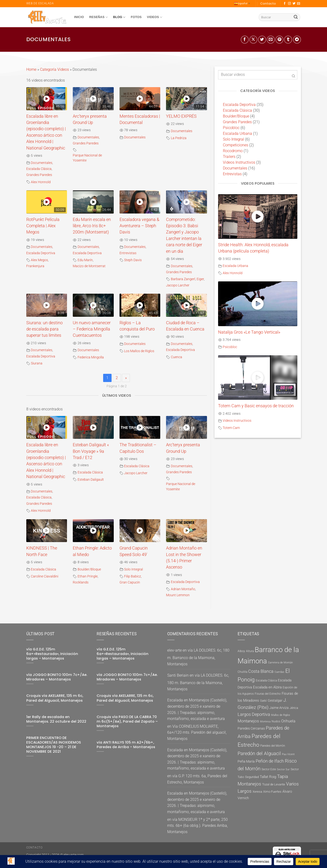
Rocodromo (233, 151)
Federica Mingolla (91, 357)
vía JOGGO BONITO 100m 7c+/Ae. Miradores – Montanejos (57, 677)
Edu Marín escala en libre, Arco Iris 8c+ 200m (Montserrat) (92, 226)
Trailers (229, 157)
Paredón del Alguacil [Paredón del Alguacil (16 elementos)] (259, 753)
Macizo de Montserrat (89, 266)
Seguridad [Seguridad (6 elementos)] (252, 777)
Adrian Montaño (183, 589)
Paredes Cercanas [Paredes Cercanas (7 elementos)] (251, 728)
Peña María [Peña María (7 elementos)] (246, 761)
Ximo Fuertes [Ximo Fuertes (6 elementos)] (272, 792)
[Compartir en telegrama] (297, 40)
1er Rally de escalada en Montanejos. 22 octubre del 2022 (56, 719)
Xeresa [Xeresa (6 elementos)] (257, 792)
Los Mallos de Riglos (139, 351)
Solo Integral (133, 569)
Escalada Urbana (237, 133)
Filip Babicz (133, 576)
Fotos (136, 17)
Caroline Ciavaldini (45, 576)
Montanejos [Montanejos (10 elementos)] (248, 721)
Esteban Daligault (91, 480)
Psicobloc (231, 128)
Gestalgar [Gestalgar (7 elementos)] (275, 700)
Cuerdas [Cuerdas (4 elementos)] (279, 672)
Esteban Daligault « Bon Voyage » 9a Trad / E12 (91, 451)
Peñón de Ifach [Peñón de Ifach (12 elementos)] (270, 761)
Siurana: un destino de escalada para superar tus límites (44, 329)
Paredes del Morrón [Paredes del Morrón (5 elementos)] (273, 746)
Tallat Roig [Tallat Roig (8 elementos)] (268, 777)
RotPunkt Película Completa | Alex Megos (43, 226)
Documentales (42, 163)
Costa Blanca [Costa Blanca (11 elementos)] (261, 671)
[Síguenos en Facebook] (285, 4)
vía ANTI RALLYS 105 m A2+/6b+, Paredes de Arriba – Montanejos (126, 745)
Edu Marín (85, 260)
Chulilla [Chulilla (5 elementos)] (242, 672)
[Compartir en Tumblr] (288, 40)
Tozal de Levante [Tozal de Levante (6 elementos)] (274, 784)
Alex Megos (39, 260)
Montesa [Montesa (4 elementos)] (265, 722)
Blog (119, 17)
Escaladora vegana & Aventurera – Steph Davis (139, 226)
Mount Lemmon (178, 595)
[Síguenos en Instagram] (289, 4)
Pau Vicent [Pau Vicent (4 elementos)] (288, 754)
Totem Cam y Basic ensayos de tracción (256, 406)
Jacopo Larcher (178, 285)
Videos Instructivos (239, 162)
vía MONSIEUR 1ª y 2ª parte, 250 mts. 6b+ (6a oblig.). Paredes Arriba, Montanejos (197, 826)
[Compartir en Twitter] (262, 40)
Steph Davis (133, 260)
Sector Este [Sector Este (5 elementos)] (269, 769)
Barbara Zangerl (183, 279)
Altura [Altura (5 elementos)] (250, 651)
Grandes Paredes (39, 175)
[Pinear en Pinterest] (279, 40)
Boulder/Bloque (89, 569)
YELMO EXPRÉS (181, 116)
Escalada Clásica (39, 169)
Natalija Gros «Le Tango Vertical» (249, 332)
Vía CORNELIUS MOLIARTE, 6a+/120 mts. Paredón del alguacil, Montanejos (197, 732)
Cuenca (177, 357)
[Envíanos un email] (299, 4)
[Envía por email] (271, 40)
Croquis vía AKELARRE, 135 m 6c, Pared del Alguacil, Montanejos (55, 698)
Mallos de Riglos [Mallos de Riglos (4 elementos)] (281, 715)
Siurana (37, 363)
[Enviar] (296, 17)
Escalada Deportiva (41, 253)
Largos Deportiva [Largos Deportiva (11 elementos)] (254, 714)
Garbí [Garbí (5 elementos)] (263, 701)
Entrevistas (128, 253)
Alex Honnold (41, 182)
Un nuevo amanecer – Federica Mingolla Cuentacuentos (92, 329)
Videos (155, 17)
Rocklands (81, 582)
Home (31, 69)
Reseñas (98, 17)
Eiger (200, 279)
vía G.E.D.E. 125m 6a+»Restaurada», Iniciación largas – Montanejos (52, 654)
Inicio (79, 17)
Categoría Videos (54, 69)
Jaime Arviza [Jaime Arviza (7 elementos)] (279, 708)
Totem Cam (231, 428)
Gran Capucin (130, 582)
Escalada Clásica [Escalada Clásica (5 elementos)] (266, 680)
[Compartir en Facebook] (245, 40)
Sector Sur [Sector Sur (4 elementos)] (283, 769)
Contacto (268, 3)
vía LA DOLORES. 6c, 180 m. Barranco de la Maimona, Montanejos (198, 657)
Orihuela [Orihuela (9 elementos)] (288, 721)
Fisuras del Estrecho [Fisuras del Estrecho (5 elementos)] (268, 694)
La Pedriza (179, 138)
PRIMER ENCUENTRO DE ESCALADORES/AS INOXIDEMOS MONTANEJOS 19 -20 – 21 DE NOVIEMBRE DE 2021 (54, 745)
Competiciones (236, 145)
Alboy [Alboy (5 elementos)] (241, 651)
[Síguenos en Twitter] (294, 4)
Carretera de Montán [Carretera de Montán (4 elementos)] (280, 663)
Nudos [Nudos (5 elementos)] (276, 721)
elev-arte (174, 650)
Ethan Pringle (88, 576)
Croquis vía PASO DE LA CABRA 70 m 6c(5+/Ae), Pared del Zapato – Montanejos (127, 722)
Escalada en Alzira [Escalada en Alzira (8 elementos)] (267, 687)
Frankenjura (35, 266)
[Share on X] (253, 40)
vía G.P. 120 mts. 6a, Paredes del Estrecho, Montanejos (197, 779)
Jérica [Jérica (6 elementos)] (294, 708)
